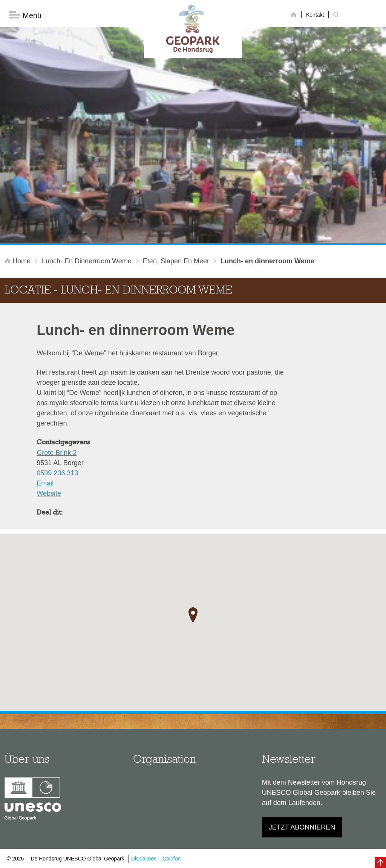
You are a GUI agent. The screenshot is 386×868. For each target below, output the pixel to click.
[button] (193, 615)
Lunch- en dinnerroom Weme (87, 261)
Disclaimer (143, 859)
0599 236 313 (57, 473)
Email (45, 483)
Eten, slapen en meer (176, 261)
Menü (25, 15)
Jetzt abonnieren (302, 827)
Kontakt (315, 15)
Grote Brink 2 (57, 453)
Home (18, 261)
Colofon (172, 859)
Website (49, 493)
